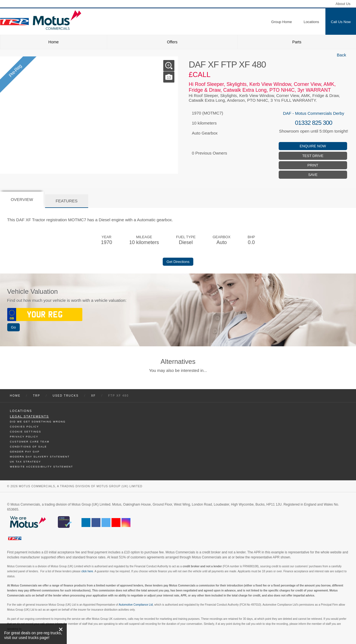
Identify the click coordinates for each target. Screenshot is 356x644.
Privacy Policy (24, 437)
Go (13, 327)
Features (67, 201)
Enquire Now (313, 146)
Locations (21, 411)
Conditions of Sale (29, 447)
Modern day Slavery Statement (40, 457)
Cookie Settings (26, 432)
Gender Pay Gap (25, 452)
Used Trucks (66, 396)
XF (93, 396)
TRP (36, 396)
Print (313, 165)
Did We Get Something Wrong (38, 422)
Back (341, 55)
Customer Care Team (30, 442)
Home (54, 42)
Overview (22, 199)
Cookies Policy (25, 427)
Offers (172, 42)
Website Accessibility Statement (42, 467)
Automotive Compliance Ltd (136, 605)
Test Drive (313, 156)
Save (313, 175)
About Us (343, 4)
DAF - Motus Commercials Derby (313, 113)
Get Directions (178, 262)
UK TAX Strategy (26, 462)
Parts (297, 42)
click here (87, 571)
